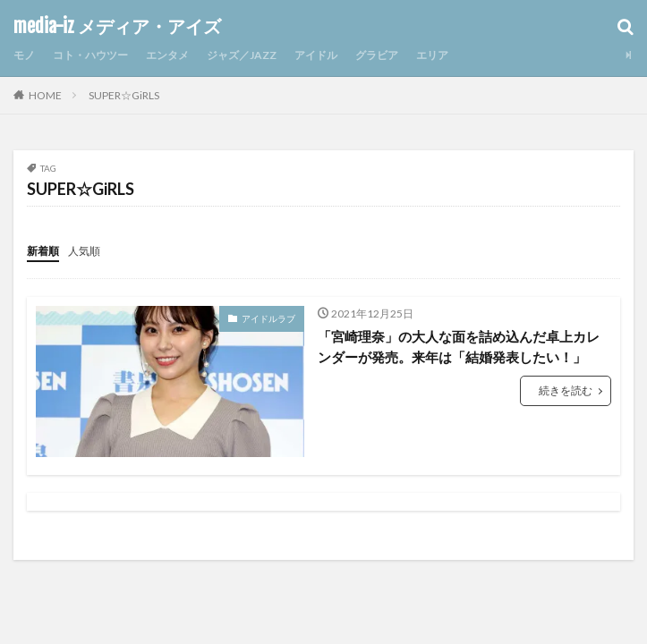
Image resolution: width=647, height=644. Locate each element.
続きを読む (566, 390)
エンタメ (167, 55)
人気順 (84, 251)
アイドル (316, 55)
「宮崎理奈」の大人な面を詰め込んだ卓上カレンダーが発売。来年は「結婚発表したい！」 (459, 347)
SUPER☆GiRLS (124, 95)
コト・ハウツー (90, 55)
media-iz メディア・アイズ (117, 27)
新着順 (43, 251)
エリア (432, 55)
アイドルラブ (268, 318)
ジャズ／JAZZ (242, 55)
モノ (24, 55)
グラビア (377, 55)
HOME (45, 95)
